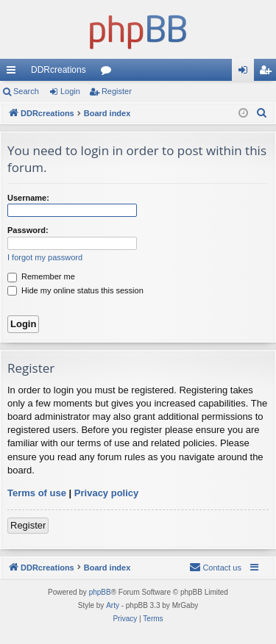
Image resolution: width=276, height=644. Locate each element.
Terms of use (37, 493)
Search (26, 91)
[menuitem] (262, 113)
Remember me (41, 276)
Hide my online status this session (75, 290)
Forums (109, 73)
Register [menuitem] (268, 73)
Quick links (14, 73)
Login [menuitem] (246, 73)
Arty (113, 605)
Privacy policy (106, 493)
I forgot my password (45, 257)
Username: (28, 198)
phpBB (100, 592)
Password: (28, 230)
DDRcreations (59, 70)
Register (117, 91)
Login (70, 91)
